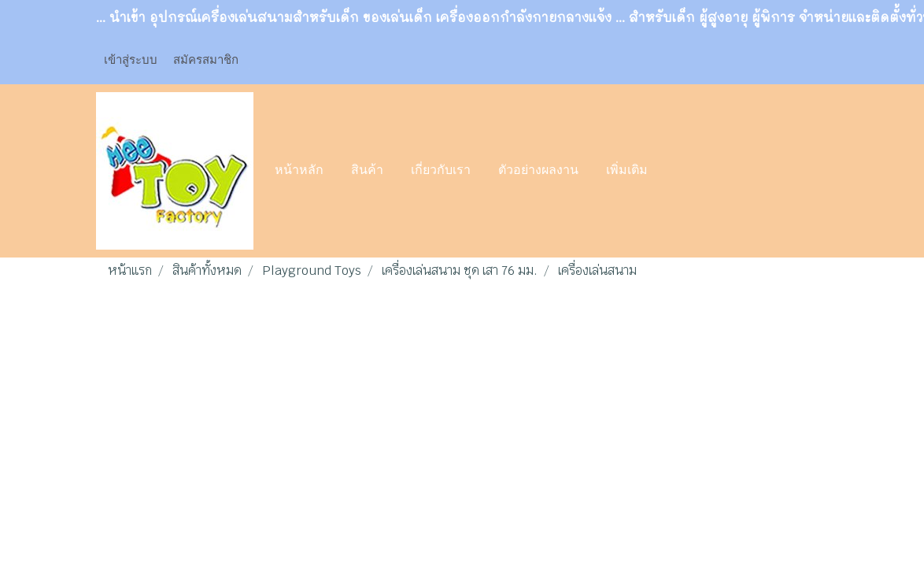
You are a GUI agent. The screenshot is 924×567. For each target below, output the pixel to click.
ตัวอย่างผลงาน (538, 171)
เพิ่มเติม (627, 171)
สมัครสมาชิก (206, 59)
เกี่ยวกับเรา (441, 171)
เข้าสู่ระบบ (131, 59)
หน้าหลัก (299, 171)
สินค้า (367, 171)
